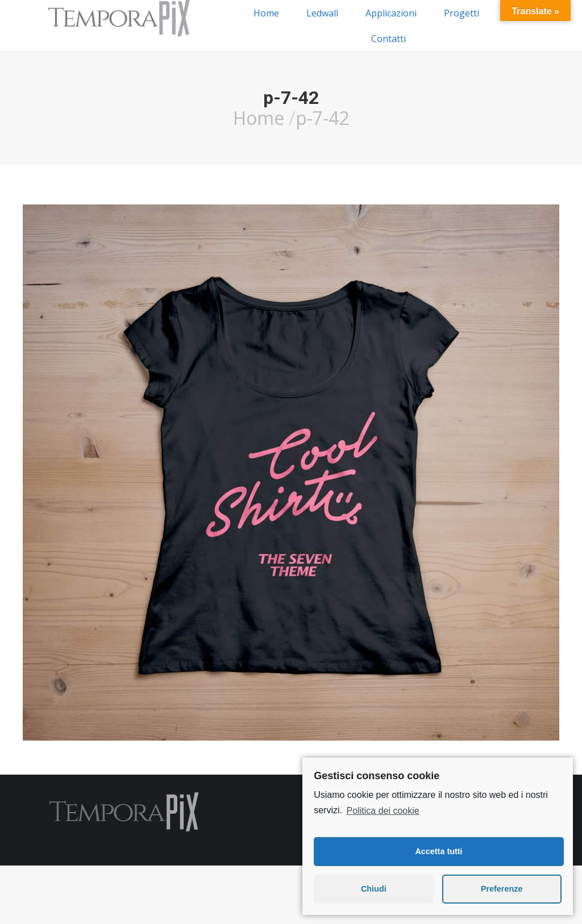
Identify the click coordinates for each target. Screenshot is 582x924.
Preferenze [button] (502, 889)
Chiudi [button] (374, 889)
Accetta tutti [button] (438, 851)
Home (259, 118)
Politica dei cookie (383, 811)
